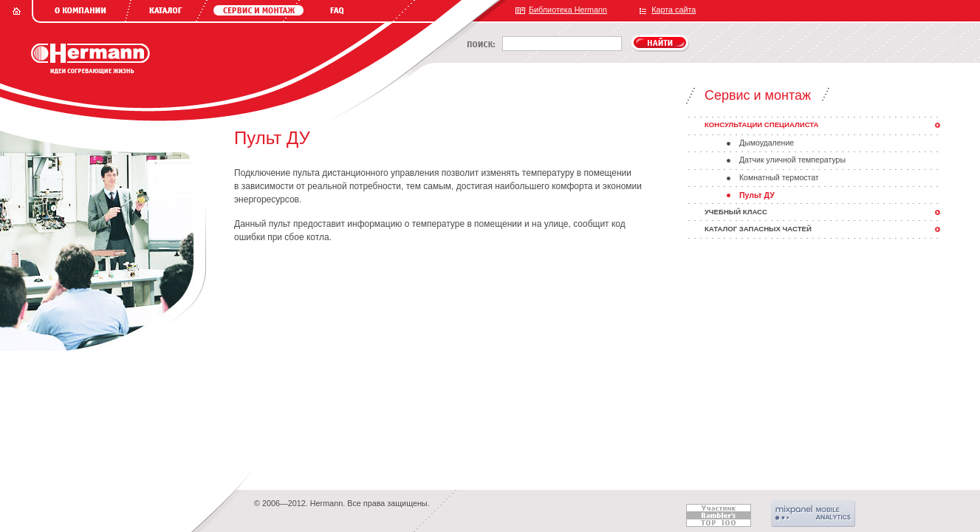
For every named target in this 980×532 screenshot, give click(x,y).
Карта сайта (674, 10)
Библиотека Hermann (568, 10)
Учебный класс (736, 212)
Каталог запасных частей (758, 229)
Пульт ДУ (757, 195)
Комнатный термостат (779, 177)
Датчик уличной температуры (792, 160)
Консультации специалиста (762, 125)
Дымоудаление (767, 143)
